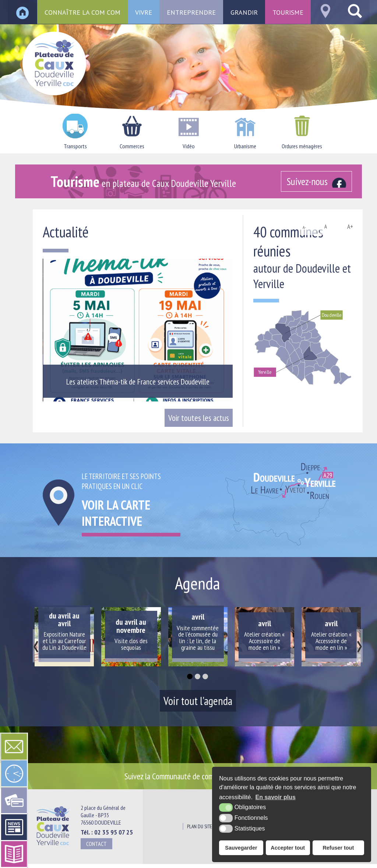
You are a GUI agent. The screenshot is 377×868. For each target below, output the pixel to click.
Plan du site (200, 826)
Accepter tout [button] (288, 848)
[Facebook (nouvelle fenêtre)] (316, 181)
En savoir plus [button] (276, 797)
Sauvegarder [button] (241, 848)
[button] (190, 676)
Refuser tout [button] (338, 848)
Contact (96, 844)
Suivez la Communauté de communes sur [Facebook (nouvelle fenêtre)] (194, 776)
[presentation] (36, 646)
